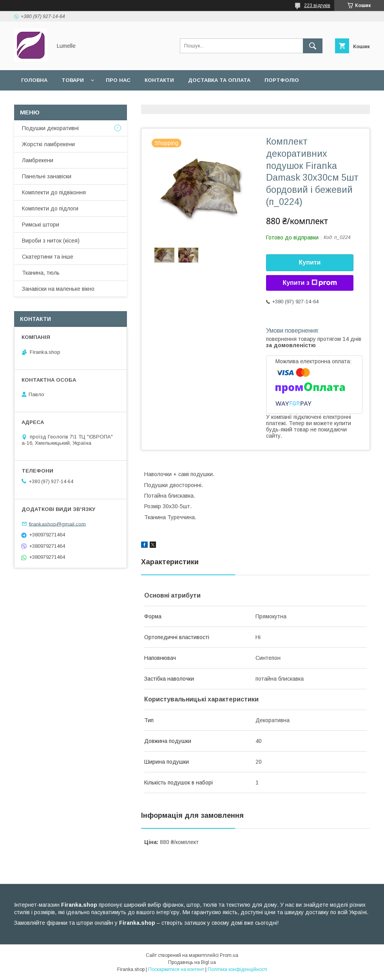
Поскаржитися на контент (176, 969)
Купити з (310, 283)
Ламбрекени (38, 160)
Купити (310, 262)
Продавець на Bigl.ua (192, 962)
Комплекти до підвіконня (54, 192)
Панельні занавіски (47, 176)
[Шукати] (313, 46)
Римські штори (41, 225)
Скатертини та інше (48, 257)
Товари (73, 80)
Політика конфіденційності (237, 969)
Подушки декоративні (50, 128)
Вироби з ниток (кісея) (51, 241)
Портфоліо (282, 80)
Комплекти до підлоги (50, 208)
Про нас (118, 80)
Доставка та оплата (219, 80)
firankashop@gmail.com (57, 524)
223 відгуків (317, 5)
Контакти (159, 80)
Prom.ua (229, 955)
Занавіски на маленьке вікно (58, 289)
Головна (34, 80)
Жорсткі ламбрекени (48, 144)
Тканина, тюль (41, 273)
